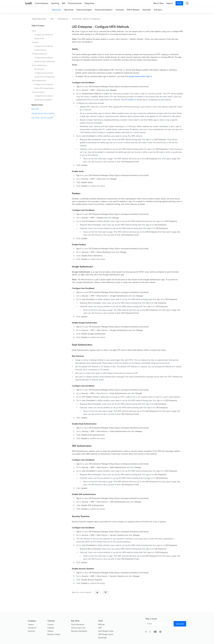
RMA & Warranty (133, 10)
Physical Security (75, 3)
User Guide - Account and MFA (42, 118)
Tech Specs (158, 10)
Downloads (147, 10)
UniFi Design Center (106, 631)
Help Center (57, 10)
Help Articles (69, 10)
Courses (50, 625)
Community (120, 10)
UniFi (52, 19)
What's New (158, 3)
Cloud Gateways (41, 3)
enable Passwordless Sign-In (140, 76)
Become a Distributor (79, 631)
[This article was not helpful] (105, 592)
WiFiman (101, 625)
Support (170, 3)
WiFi (64, 3)
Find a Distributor (78, 625)
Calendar (51, 628)
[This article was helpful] (97, 592)
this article (129, 100)
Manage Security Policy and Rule (43, 113)
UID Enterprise (63, 19)
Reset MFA (35, 109)
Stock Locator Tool (78, 628)
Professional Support (84, 10)
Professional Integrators (104, 10)
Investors (31, 631)
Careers (31, 625)
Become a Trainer (54, 634)
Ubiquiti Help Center (39, 19)
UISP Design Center (106, 634)
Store (179, 3)
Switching (55, 3)
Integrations (89, 3)
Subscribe (180, 624)
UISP (100, 628)
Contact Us (32, 628)
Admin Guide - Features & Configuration (86, 19)
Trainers (50, 631)
